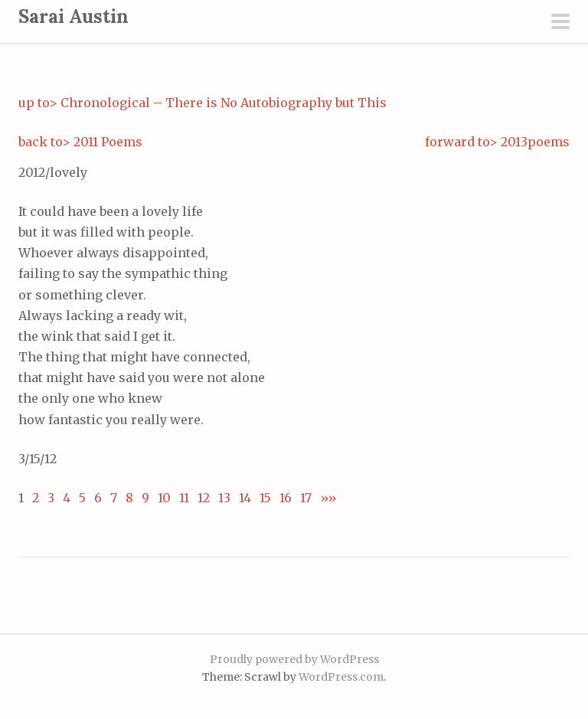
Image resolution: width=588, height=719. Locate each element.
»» (324, 498)
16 (286, 498)
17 (306, 498)
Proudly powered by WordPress (294, 659)
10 (164, 498)
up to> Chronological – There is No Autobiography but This (203, 103)
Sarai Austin (73, 16)
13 (224, 498)
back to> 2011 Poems (80, 142)
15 (265, 498)
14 (245, 498)
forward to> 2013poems (497, 142)
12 (204, 498)
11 (184, 498)
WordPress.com (341, 677)
